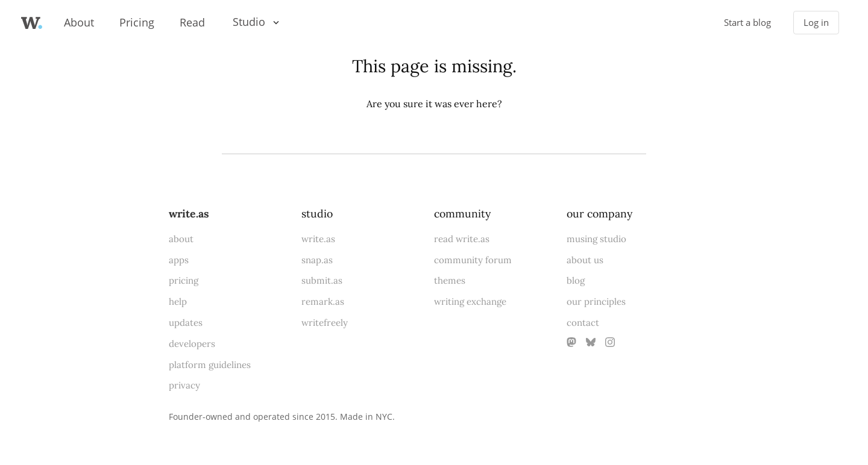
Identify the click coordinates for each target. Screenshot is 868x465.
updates (186, 323)
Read (192, 22)
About (79, 22)
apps (179, 260)
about (181, 239)
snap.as (317, 260)
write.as (189, 214)
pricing (184, 280)
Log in (816, 23)
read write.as (462, 239)
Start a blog (747, 23)
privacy (184, 385)
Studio (249, 22)
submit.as (322, 280)
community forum (473, 260)
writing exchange (470, 301)
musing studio (596, 239)
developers (192, 344)
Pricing (137, 22)
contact (583, 323)
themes (450, 280)
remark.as (323, 301)
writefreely (325, 323)
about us (585, 260)
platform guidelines (210, 365)
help (178, 301)
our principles (596, 301)
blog (576, 280)
